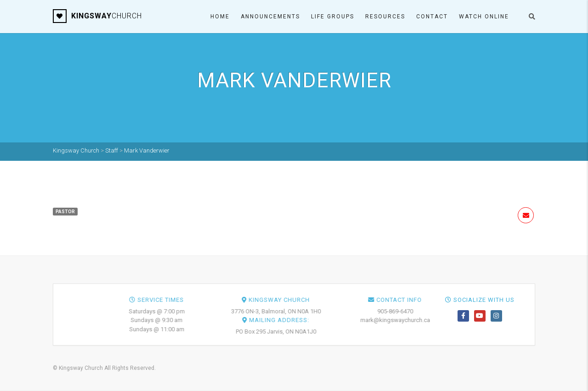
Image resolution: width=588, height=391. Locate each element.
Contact (432, 17)
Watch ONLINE (484, 17)
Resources (385, 17)
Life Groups (333, 17)
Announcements (270, 17)
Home (220, 17)
